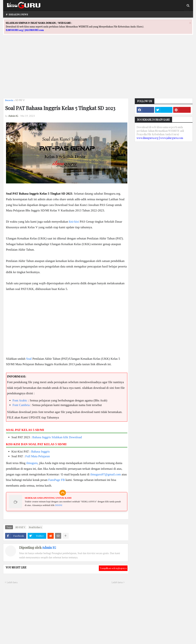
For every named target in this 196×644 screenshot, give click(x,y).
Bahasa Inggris (42, 437)
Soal (29, 359)
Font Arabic (20, 400)
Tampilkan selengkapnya (113, 568)
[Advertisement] (98, 70)
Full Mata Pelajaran (38, 456)
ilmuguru (32, 463)
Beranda (9, 100)
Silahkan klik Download (67, 437)
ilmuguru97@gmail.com (105, 474)
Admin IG (49, 548)
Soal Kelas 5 (35, 527)
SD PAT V (20, 100)
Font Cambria (21, 405)
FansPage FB (56, 480)
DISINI (59, 505)
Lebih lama (117, 582)
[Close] (190, 23)
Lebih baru (12, 582)
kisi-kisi (74, 222)
